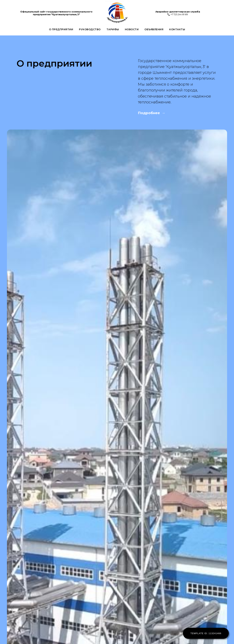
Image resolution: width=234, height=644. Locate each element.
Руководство (90, 29)
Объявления (154, 29)
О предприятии (61, 29)
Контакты (177, 29)
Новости (132, 29)
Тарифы (113, 29)
